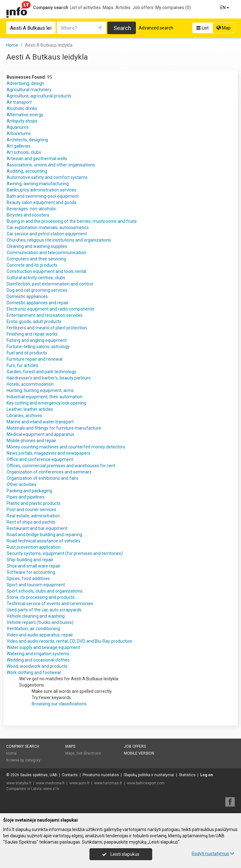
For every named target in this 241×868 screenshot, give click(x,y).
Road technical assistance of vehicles (43, 541)
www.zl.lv (51, 789)
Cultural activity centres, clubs (36, 278)
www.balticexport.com (146, 783)
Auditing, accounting (27, 171)
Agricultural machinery (29, 90)
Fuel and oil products (27, 353)
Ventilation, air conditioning (33, 629)
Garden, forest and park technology (41, 372)
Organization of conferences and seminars (49, 472)
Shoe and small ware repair (34, 566)
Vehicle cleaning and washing (36, 616)
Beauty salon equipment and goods (42, 202)
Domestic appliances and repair (38, 303)
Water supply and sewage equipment (43, 647)
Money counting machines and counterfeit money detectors (66, 447)
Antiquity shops (22, 121)
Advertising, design (25, 83)
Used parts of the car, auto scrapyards (44, 610)
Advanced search (156, 28)
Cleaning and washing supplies (37, 246)
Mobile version (139, 753)
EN (225, 8)
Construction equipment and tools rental (46, 271)
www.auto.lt (79, 783)
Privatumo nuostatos (101, 775)
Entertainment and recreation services (45, 315)
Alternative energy (25, 115)
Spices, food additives (28, 578)
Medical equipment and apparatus (40, 434)
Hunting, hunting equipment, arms (40, 390)
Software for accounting (31, 572)
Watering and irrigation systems (38, 654)
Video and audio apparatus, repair (40, 635)
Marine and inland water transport (40, 422)
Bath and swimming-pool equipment (43, 196)
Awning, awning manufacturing (38, 184)
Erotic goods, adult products (34, 322)
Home (11, 753)
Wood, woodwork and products (37, 666)
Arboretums (19, 133)
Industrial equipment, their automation (45, 397)
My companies (173, 8)
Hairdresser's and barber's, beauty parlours (49, 378)
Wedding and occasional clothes (38, 660)
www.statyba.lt (19, 783)
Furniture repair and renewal (35, 359)
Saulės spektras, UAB (39, 775)
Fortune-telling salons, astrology (38, 347)
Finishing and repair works (32, 334)
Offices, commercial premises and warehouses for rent (61, 466)
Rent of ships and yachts (31, 522)
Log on (206, 775)
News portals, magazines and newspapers (48, 453)
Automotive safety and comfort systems (47, 177)
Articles (123, 8)
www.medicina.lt (50, 783)
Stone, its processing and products (41, 597)
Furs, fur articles (22, 365)
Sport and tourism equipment (36, 585)
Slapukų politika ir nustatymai (149, 775)
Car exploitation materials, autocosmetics (48, 227)
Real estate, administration (33, 516)
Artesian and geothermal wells (37, 159)
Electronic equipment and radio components (50, 309)
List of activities (85, 8)
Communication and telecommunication (46, 253)
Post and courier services (31, 510)
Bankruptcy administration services (41, 190)
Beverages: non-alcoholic (31, 209)
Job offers (143, 8)
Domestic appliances (27, 296)
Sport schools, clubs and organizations (45, 591)
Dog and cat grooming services (37, 290)
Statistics (187, 775)
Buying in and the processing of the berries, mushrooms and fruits (72, 221)
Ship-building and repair (30, 560)
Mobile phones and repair (32, 441)
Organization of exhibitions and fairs (43, 478)
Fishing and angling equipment (37, 340)
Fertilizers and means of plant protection (47, 328)
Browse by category (23, 760)
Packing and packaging (29, 491)
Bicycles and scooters (28, 215)
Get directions (89, 753)
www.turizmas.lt (108, 783)
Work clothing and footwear (34, 672)
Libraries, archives (24, 416)
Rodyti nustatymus (213, 854)
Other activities (21, 484)
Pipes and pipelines (26, 497)
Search (122, 28)
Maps (108, 8)
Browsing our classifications (59, 704)
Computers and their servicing (36, 259)
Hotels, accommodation (30, 384)
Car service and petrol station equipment (47, 234)
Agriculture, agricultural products (39, 96)
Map (224, 28)
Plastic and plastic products (34, 503)
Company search (51, 8)
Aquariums (18, 127)
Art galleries (19, 146)
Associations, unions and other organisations (51, 165)
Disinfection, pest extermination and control (50, 284)
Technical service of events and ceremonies (50, 604)
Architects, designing (27, 140)
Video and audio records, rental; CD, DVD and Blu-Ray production (70, 641)
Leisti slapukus (121, 854)
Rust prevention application (34, 547)
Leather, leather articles (30, 409)
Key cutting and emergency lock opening (46, 403)
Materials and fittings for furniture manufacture (54, 428)
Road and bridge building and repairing (44, 535)
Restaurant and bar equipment (37, 528)
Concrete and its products (32, 265)
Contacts (70, 775)
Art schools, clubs (24, 152)
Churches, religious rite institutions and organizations (59, 240)
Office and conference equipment (40, 459)
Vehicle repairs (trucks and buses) (40, 622)
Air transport (19, 102)
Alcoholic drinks (22, 108)
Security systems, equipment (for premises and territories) (65, 553)
